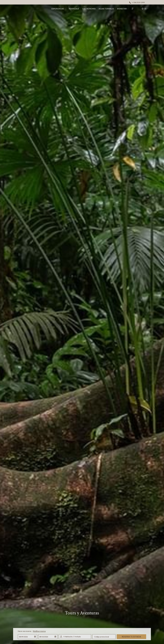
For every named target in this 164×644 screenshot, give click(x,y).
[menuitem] (60, 9)
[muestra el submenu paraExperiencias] (68, 9)
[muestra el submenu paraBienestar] (131, 9)
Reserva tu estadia (131, 637)
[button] (28, 637)
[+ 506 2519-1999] (137, 2)
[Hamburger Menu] (135, 9)
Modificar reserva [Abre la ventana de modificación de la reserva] (39, 631)
